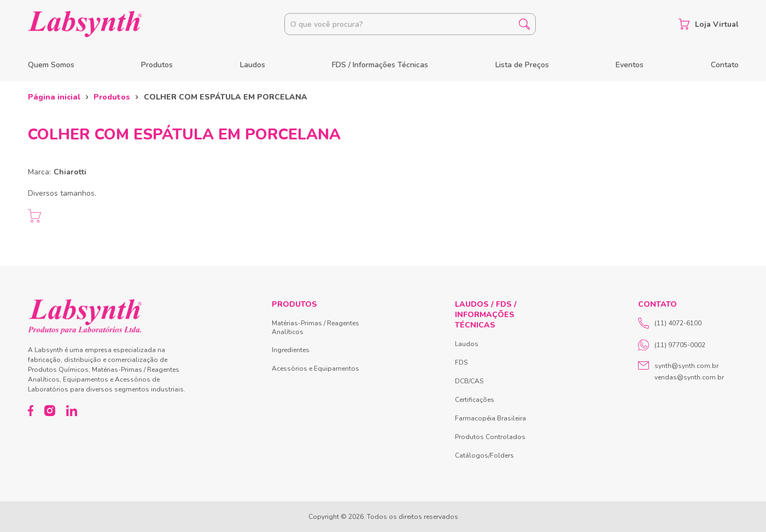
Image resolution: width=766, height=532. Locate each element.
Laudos (253, 65)
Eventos (630, 65)
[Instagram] (50, 411)
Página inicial (54, 97)
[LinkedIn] (72, 411)
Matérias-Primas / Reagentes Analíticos (315, 328)
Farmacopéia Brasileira (490, 418)
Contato (725, 65)
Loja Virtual (709, 24)
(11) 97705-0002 (672, 345)
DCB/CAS (469, 381)
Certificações (475, 400)
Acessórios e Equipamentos (315, 369)
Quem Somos (51, 65)
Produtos (157, 65)
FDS (461, 363)
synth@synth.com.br (686, 366)
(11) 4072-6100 (670, 323)
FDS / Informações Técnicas (380, 65)
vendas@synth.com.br (689, 377)
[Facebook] (31, 411)
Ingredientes (291, 350)
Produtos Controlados (490, 437)
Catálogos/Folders (484, 455)
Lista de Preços (522, 65)
